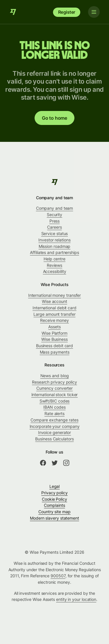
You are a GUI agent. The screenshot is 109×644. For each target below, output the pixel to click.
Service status (55, 233)
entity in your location (76, 599)
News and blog (55, 376)
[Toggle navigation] (94, 12)
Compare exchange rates (54, 420)
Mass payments (55, 352)
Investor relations (54, 240)
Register (67, 12)
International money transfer (55, 295)
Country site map (54, 512)
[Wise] (13, 12)
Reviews (54, 265)
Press (55, 221)
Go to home (54, 118)
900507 (58, 576)
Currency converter (55, 388)
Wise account (54, 301)
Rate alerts (54, 413)
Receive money (54, 320)
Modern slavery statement (54, 518)
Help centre (54, 259)
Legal (55, 486)
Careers (54, 227)
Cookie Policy (54, 499)
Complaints (54, 505)
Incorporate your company (55, 426)
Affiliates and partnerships (54, 252)
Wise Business (54, 339)
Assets (54, 327)
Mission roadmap (55, 246)
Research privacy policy (54, 382)
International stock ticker (55, 395)
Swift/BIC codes (55, 401)
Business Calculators (54, 439)
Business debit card (54, 346)
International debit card (54, 308)
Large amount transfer (54, 314)
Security (54, 215)
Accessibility (55, 271)
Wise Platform (54, 333)
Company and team (55, 208)
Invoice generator (55, 432)
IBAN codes (54, 407)
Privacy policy (54, 493)
